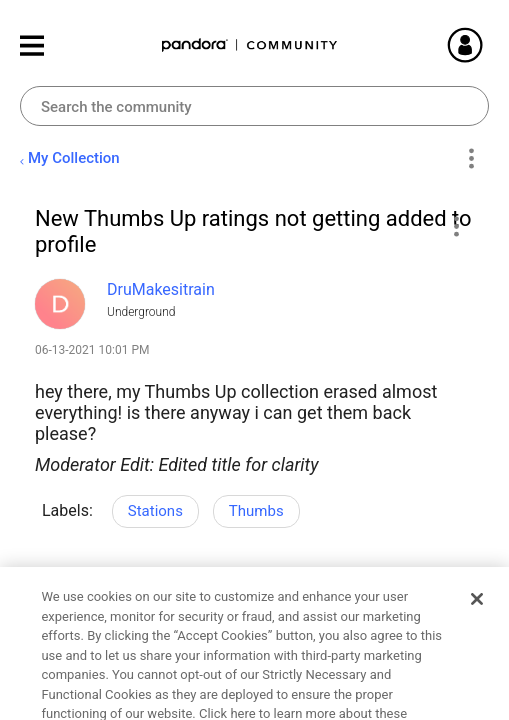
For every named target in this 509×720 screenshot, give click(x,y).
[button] (455, 226)
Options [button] (470, 159)
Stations (155, 511)
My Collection (74, 158)
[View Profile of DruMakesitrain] (161, 289)
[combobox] (254, 106)
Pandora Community (250, 45)
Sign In (489, 45)
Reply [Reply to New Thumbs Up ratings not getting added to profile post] (221, 629)
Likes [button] (69, 627)
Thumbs (256, 511)
